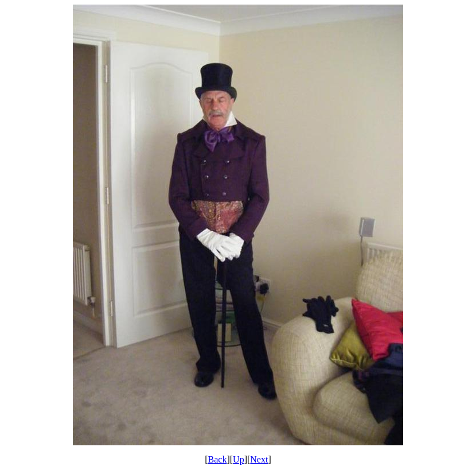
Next (259, 459)
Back (218, 459)
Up (239, 459)
